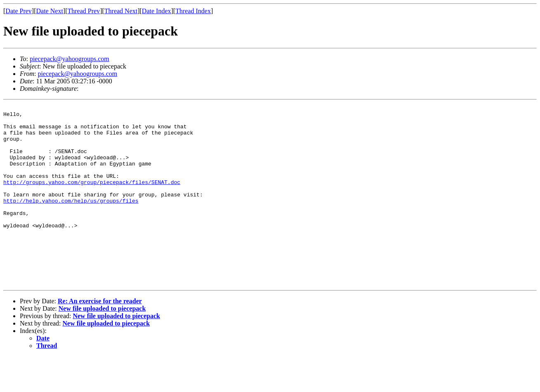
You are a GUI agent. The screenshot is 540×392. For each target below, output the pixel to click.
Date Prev (19, 11)
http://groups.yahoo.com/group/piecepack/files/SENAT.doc (92, 198)
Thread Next (121, 11)
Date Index (157, 11)
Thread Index (193, 11)
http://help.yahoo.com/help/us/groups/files (71, 220)
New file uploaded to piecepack (102, 344)
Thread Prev (84, 11)
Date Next (50, 11)
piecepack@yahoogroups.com (70, 59)
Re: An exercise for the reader (100, 337)
